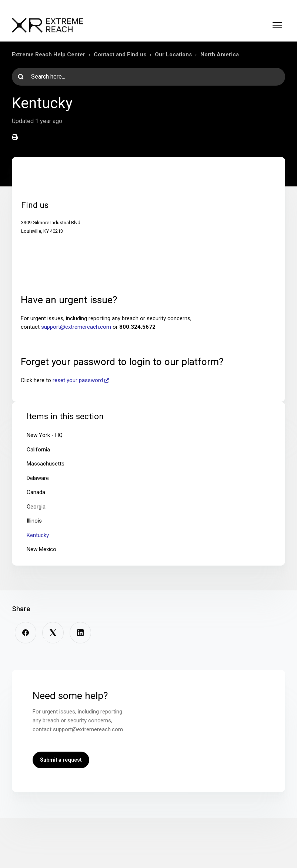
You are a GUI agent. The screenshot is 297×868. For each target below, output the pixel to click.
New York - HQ (45, 435)
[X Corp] (53, 633)
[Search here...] (148, 77)
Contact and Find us (120, 54)
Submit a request (61, 760)
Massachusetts (46, 464)
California (38, 450)
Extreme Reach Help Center (49, 54)
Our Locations (173, 54)
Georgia (36, 507)
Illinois (34, 521)
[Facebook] (26, 633)
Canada (36, 492)
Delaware (38, 478)
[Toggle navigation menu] (277, 25)
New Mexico (41, 549)
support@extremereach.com (76, 327)
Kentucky (38, 535)
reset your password (78, 380)
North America (220, 54)
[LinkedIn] (80, 633)
